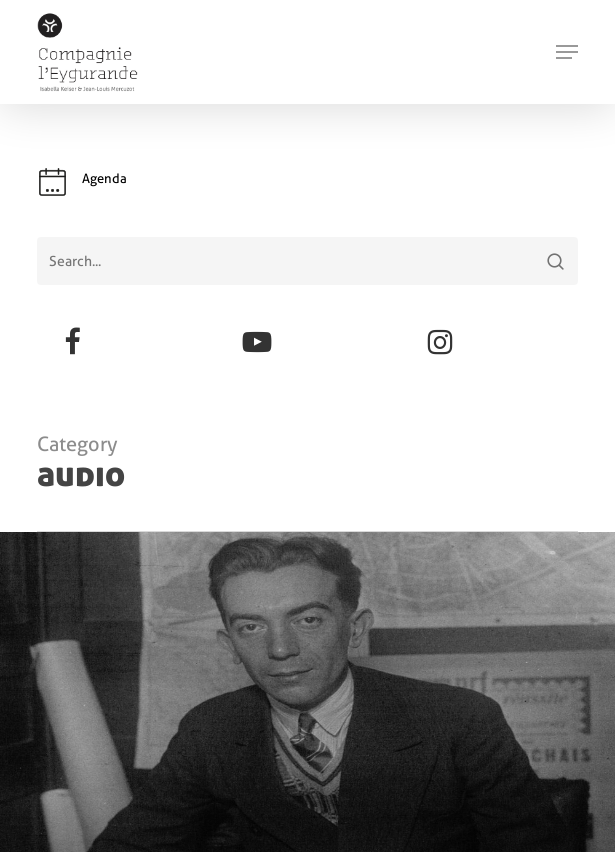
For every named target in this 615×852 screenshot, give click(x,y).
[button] (567, 52)
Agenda (104, 178)
